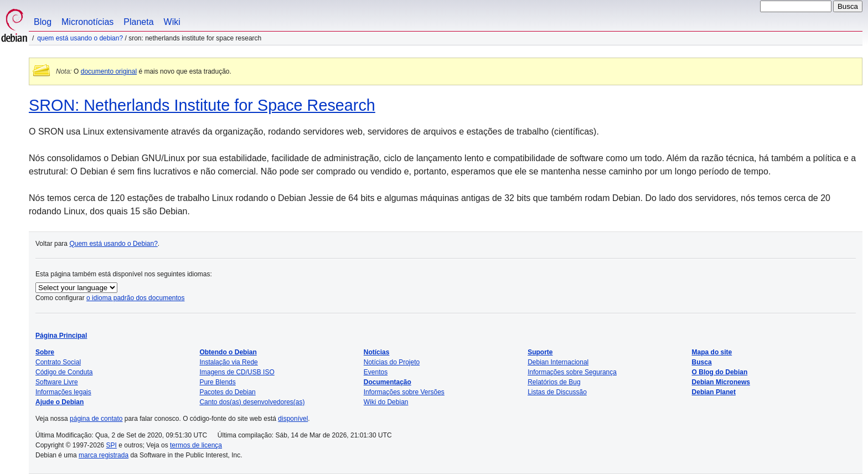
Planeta (138, 22)
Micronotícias (87, 22)
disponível (293, 419)
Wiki (172, 22)
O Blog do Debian (720, 372)
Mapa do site (712, 352)
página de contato (96, 419)
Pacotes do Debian (227, 392)
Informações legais (63, 392)
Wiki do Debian (386, 402)
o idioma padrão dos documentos (135, 298)
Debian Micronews (721, 382)
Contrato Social (58, 362)
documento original (109, 71)
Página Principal (61, 336)
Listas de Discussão (557, 392)
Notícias (377, 352)
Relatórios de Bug (554, 382)
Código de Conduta (64, 372)
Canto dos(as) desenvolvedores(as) (252, 402)
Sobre (45, 352)
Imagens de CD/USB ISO (237, 372)
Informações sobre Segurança (572, 372)
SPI (112, 445)
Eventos (376, 372)
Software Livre (57, 382)
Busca (702, 362)
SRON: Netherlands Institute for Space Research (202, 105)
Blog (43, 22)
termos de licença (196, 445)
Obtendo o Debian (228, 352)
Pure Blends (217, 382)
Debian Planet (714, 392)
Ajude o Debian (60, 402)
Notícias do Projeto (392, 362)
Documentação (387, 382)
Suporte (540, 352)
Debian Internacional (558, 362)
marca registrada (104, 455)
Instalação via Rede (228, 362)
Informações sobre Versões (404, 392)
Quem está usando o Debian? (80, 38)
